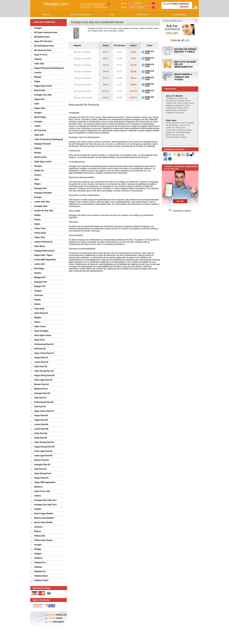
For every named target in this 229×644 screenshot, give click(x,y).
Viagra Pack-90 (41, 420)
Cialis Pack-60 (41, 433)
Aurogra (38, 545)
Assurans (39, 295)
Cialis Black (40, 246)
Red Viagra (39, 269)
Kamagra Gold (41, 206)
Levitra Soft (39, 264)
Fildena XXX (40, 536)
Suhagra (38, 28)
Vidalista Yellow (41, 580)
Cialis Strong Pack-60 (44, 442)
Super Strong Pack (43, 473)
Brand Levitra (40, 157)
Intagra (37, 215)
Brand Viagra (40, 117)
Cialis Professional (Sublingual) (49, 139)
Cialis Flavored (41, 313)
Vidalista (38, 567)
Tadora (37, 322)
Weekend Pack (41, 389)
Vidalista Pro (40, 571)
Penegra (38, 197)
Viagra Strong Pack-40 (44, 447)
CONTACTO (143, 15)
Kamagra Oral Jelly (43, 95)
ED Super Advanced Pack (46, 32)
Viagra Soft (39, 99)
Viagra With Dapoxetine (45, 482)
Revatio (38, 153)
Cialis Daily (39, 309)
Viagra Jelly (40, 237)
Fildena (38, 531)
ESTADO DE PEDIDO (81, 15)
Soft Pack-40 (40, 407)
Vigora (37, 224)
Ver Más (180, 201)
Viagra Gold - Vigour (43, 255)
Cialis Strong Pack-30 (44, 371)
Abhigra (38, 554)
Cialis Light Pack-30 (43, 380)
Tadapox (38, 291)
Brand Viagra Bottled (44, 514)
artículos (184, 4)
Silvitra (37, 304)
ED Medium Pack (42, 37)
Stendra (38, 273)
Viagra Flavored (41, 478)
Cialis (37, 104)
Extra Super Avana (43, 335)
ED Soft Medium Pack (44, 46)
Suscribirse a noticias (182, 211)
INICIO (46, 15)
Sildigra (38, 549)
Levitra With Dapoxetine (45, 260)
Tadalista (38, 558)
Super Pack (39, 340)
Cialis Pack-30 (41, 367)
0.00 (175, 4)
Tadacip (38, 148)
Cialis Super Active (43, 162)
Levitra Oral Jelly (42, 202)
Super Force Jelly (42, 491)
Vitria (37, 179)
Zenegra (38, 113)
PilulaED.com (56, 4)
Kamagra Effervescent (44, 251)
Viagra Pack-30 (41, 358)
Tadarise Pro (40, 563)
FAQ (112, 15)
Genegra (38, 166)
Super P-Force (41, 55)
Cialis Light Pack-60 (43, 451)
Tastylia (38, 509)
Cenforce (38, 527)
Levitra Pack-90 (41, 429)
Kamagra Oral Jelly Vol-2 (45, 505)
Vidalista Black (41, 576)
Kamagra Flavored (43, 144)
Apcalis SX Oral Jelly (44, 211)
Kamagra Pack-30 (42, 465)
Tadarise (38, 59)
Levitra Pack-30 (41, 362)
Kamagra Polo (41, 282)
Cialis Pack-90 (41, 438)
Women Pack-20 (42, 384)
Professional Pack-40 (44, 402)
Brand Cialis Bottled (43, 522)
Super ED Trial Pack (43, 41)
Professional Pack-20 (44, 344)
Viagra (37, 81)
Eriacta (37, 220)
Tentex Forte (40, 228)
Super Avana (40, 326)
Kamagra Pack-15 (42, 393)
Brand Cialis (40, 90)
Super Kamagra (41, 331)
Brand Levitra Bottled (44, 518)
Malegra (38, 77)
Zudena (38, 496)
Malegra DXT (40, 277)
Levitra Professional (43, 242)
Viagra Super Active (43, 86)
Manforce (38, 487)
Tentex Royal (40, 233)
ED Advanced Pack (43, 50)
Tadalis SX (39, 171)
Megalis (38, 318)
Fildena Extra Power (43, 540)
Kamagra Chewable (43, 193)
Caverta (38, 73)
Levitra (37, 126)
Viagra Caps (40, 108)
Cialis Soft (39, 135)
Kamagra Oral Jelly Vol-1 (45, 500)
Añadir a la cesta (149, 52)
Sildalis (38, 300)
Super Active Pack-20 (44, 353)
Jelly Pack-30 (40, 469)
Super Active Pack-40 (44, 411)
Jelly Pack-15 (40, 398)
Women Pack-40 (42, 460)
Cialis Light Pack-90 (43, 456)
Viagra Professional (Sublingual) (49, 68)
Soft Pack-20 (40, 349)
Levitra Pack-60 (41, 424)
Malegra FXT (40, 286)
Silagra (37, 184)
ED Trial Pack (40, 130)
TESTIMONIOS (180, 15)
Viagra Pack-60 (41, 416)
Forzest (38, 175)
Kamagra (38, 122)
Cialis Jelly (39, 64)
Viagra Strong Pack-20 (44, 375)
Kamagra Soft (40, 188)
